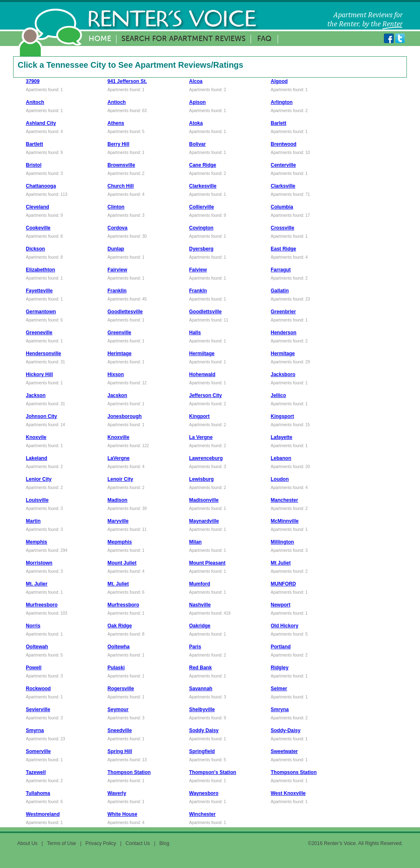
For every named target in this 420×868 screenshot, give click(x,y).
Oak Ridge (120, 626)
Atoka (196, 123)
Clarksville (283, 186)
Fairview (117, 270)
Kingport (199, 416)
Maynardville (204, 521)
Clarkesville (203, 186)
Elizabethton (40, 270)
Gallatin (280, 291)
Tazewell (36, 772)
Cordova (118, 228)
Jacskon (117, 395)
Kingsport (282, 416)
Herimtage (120, 354)
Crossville (282, 228)
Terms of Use (61, 843)
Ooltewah (37, 647)
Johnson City (41, 416)
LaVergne (119, 458)
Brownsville (121, 165)
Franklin (117, 291)
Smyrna (35, 730)
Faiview (198, 270)
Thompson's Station (213, 772)
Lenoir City (120, 479)
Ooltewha (119, 647)
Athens (116, 123)
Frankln (198, 291)
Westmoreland (43, 814)
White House (122, 814)
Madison (118, 500)
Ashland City (41, 123)
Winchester (202, 814)
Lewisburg (201, 479)
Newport (281, 605)
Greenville (119, 333)
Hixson (116, 374)
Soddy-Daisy (286, 730)
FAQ (264, 39)
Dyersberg (201, 249)
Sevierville (38, 710)
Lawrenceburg (206, 458)
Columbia (282, 207)
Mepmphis (120, 542)
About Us (27, 843)
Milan (195, 542)
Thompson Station (129, 772)
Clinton (116, 207)
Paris (195, 647)
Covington (201, 228)
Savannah (201, 689)
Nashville (200, 605)
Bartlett (34, 144)
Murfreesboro (42, 605)
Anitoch (35, 102)
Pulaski (116, 668)
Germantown (41, 312)
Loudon (280, 479)
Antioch (117, 102)
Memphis (37, 542)
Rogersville (121, 689)
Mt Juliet (281, 563)
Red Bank (200, 668)
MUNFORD (283, 584)
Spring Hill (120, 751)
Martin (33, 521)
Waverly (117, 793)
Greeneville (39, 333)
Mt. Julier (37, 584)
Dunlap (116, 249)
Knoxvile (36, 437)
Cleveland (38, 207)
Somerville (38, 751)
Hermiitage (202, 354)
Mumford (200, 584)
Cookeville (38, 228)
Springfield (202, 751)
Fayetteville (39, 291)
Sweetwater (284, 751)
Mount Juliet (122, 563)
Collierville (202, 207)
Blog (164, 843)
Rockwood (38, 689)
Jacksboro (283, 374)
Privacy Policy (101, 843)
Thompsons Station (294, 772)
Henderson (284, 333)
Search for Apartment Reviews (184, 39)
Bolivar (197, 144)
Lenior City (39, 479)
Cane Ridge (203, 165)
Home (100, 39)
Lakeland (37, 458)
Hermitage (283, 354)
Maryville (118, 521)
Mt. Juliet (118, 584)
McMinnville (285, 521)
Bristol (34, 165)
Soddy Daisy (204, 730)
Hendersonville (43, 354)
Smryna (280, 710)
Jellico (278, 395)
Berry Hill (118, 144)
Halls (195, 333)
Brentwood (284, 144)
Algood (279, 81)
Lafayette (282, 437)
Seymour (118, 710)
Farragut (281, 270)
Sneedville (120, 730)
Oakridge (200, 626)
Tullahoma (38, 793)
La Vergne (201, 437)
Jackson (36, 395)
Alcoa (196, 81)
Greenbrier (283, 312)
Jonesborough (124, 416)
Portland (281, 647)
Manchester (284, 500)
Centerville (283, 165)
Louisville (37, 500)
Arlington (282, 102)
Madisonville (204, 500)
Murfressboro (123, 605)
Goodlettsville (205, 312)
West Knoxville (288, 793)
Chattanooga (41, 186)
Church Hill (121, 186)
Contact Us (138, 843)
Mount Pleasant (207, 563)
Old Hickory (284, 626)
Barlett (278, 123)
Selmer (279, 689)
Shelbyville (202, 710)
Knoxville (118, 437)
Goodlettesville (125, 312)
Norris (33, 626)
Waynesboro (204, 793)
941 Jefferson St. (127, 81)
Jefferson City (205, 395)
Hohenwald (202, 374)
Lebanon (281, 458)
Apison (197, 102)
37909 (33, 81)
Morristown (39, 563)
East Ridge (283, 249)
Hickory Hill (39, 374)
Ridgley (280, 668)
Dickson (35, 249)
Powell (34, 668)
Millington (282, 542)
